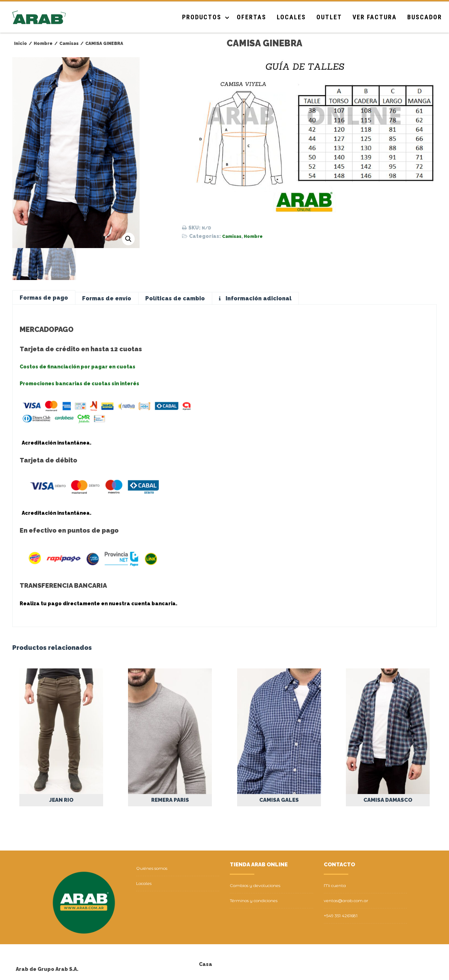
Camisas (232, 236)
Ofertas (252, 17)
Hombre (253, 236)
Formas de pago (44, 298)
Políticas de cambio (175, 298)
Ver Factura (375, 17)
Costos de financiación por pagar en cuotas (78, 367)
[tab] (44, 298)
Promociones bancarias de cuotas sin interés (79, 384)
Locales (291, 17)
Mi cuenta (335, 885)
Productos (202, 17)
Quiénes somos (152, 868)
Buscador (425, 17)
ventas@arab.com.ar (346, 901)
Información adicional (258, 298)
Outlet (329, 17)
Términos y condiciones (254, 901)
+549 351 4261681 (341, 916)
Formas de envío (107, 298)
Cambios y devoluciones (255, 885)
